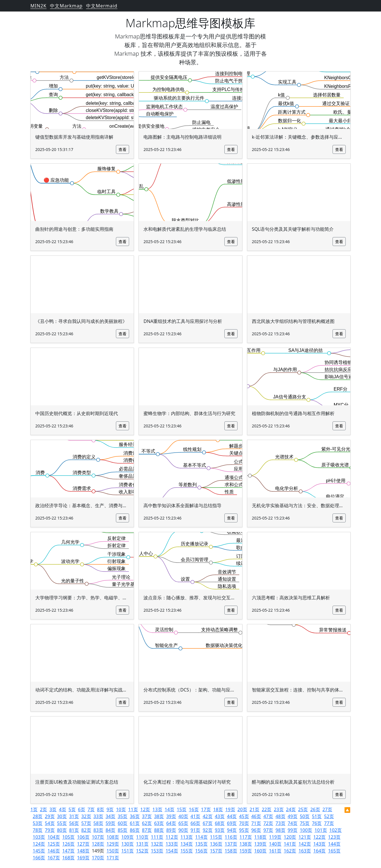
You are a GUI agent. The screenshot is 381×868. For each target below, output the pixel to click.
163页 (305, 851)
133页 (172, 844)
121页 (305, 837)
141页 (290, 844)
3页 (53, 809)
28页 (38, 816)
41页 (195, 816)
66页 (195, 823)
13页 (157, 809)
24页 (291, 809)
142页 (305, 844)
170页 (98, 858)
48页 (280, 816)
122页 (319, 837)
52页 (329, 816)
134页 (187, 844)
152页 (142, 851)
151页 (128, 851)
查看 (123, 149)
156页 (201, 851)
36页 (135, 816)
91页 (195, 830)
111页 (157, 837)
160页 (260, 851)
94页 (232, 830)
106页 (83, 837)
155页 (187, 851)
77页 (329, 823)
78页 (38, 830)
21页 (254, 809)
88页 (159, 830)
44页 (232, 816)
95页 (244, 830)
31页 (74, 816)
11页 (133, 809)
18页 (218, 809)
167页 (54, 858)
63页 (159, 823)
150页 (113, 851)
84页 (110, 830)
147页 (68, 851)
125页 (54, 844)
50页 (305, 816)
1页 (34, 809)
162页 (290, 851)
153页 (157, 851)
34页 (110, 816)
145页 (39, 851)
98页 (280, 830)
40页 (183, 816)
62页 (147, 823)
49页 (293, 816)
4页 (62, 809)
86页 (135, 830)
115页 (216, 837)
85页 (123, 830)
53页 (38, 823)
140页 (275, 844)
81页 (74, 830)
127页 (83, 844)
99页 (293, 830)
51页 (317, 816)
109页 (128, 837)
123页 (334, 837)
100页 (306, 830)
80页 (62, 830)
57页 (86, 823)
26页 (315, 809)
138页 (246, 844)
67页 (207, 823)
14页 (170, 809)
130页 (128, 844)
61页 (135, 823)
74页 (293, 823)
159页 (246, 851)
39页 (171, 816)
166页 (39, 858)
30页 (62, 816)
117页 (246, 837)
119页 (275, 837)
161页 (275, 851)
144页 (334, 844)
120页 (290, 837)
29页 (50, 816)
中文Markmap (66, 6)
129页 (113, 844)
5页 (72, 809)
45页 (244, 816)
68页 (220, 823)
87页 (147, 830)
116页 (231, 837)
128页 (98, 844)
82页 (86, 830)
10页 (121, 809)
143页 (319, 844)
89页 (171, 830)
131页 (142, 844)
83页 (98, 830)
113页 (187, 837)
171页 (113, 858)
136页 (216, 844)
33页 (98, 816)
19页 (230, 809)
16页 (194, 809)
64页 (171, 823)
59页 (110, 823)
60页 (123, 823)
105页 (68, 837)
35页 (123, 816)
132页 (157, 844)
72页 (268, 823)
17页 (206, 809)
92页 (207, 830)
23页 (279, 809)
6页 (82, 809)
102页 (336, 830)
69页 (232, 823)
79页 (50, 830)
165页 (334, 851)
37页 (147, 816)
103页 (39, 837)
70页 (244, 823)
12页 (145, 809)
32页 (86, 816)
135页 (201, 844)
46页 (256, 816)
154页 (172, 851)
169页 (83, 858)
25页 (303, 809)
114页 (201, 837)
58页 (98, 823)
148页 (83, 851)
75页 (305, 823)
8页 (101, 809)
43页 (220, 816)
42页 (207, 816)
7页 (91, 809)
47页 (268, 816)
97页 (268, 830)
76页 (317, 823)
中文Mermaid (102, 6)
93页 (220, 830)
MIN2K (38, 6)
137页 (231, 844)
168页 (68, 858)
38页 (159, 816)
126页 (68, 844)
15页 (182, 809)
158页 (231, 851)
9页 (110, 809)
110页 (142, 837)
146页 (54, 851)
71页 (256, 823)
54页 (50, 823)
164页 (319, 851)
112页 (172, 837)
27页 (327, 809)
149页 (98, 851)
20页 (242, 809)
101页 (321, 830)
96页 (256, 830)
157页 (216, 851)
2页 (43, 809)
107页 (98, 837)
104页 (54, 837)
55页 (62, 823)
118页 (260, 837)
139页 (260, 844)
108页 (113, 837)
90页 (183, 830)
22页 (267, 809)
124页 (39, 844)
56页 (74, 823)
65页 (183, 823)
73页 (280, 823)
